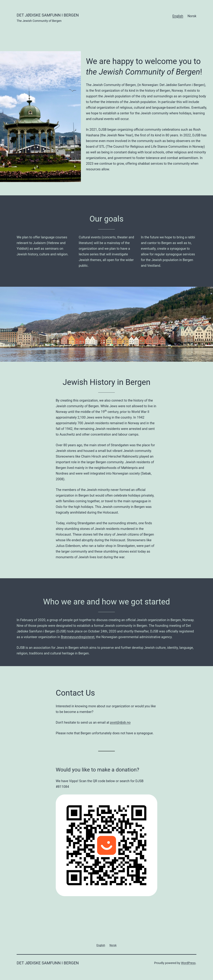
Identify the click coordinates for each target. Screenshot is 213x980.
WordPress (188, 963)
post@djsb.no (120, 722)
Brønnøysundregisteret (78, 637)
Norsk (192, 16)
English (178, 16)
